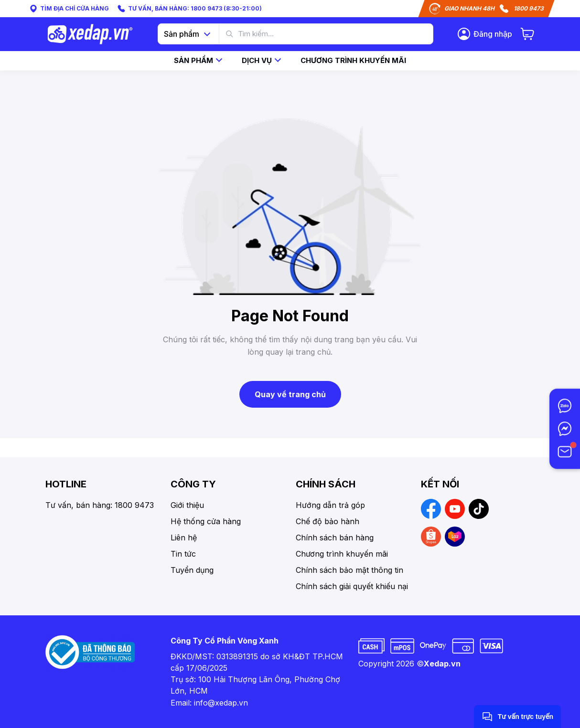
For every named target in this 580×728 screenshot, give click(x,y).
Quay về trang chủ (290, 394)
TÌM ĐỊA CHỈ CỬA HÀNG (69, 9)
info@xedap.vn (221, 703)
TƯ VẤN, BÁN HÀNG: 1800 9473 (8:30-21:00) (189, 9)
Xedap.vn (442, 664)
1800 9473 (529, 8)
